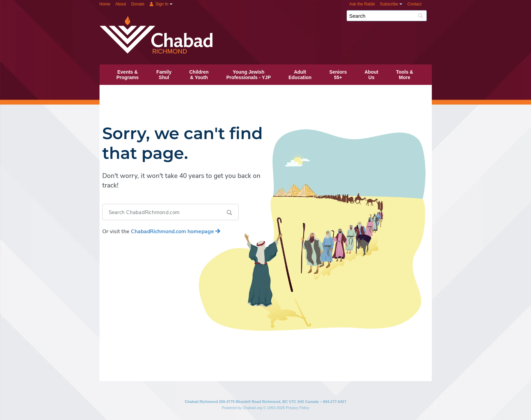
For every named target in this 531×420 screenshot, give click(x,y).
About (121, 4)
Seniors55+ (338, 75)
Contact (414, 4)
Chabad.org (253, 408)
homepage (176, 231)
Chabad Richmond (285, 18)
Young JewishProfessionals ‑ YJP (248, 75)
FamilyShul (164, 75)
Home (105, 4)
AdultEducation (300, 75)
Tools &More (405, 75)
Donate (138, 4)
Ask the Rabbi (362, 4)
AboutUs (371, 75)
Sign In (159, 4)
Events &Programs (128, 75)
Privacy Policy (298, 408)
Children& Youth (199, 75)
